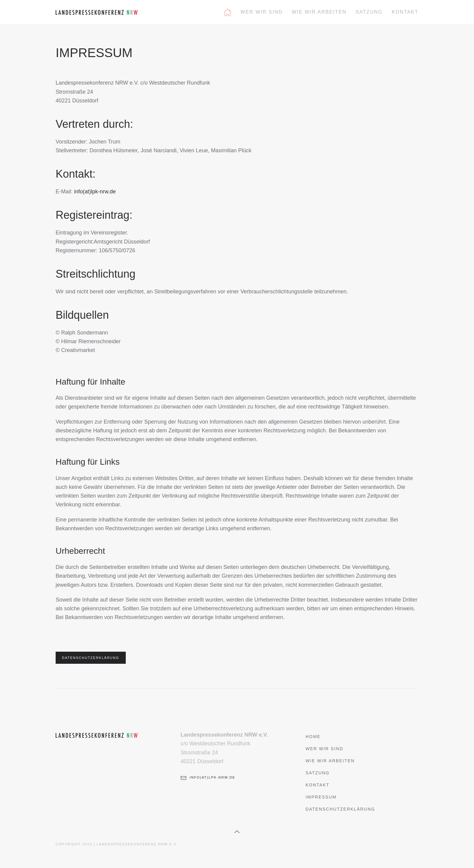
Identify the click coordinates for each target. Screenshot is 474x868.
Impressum (321, 797)
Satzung (369, 12)
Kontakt (405, 12)
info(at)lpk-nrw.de (95, 192)
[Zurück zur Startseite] (97, 12)
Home (313, 737)
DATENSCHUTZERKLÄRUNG (91, 658)
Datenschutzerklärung (340, 809)
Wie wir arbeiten (319, 12)
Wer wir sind (261, 12)
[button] (237, 832)
